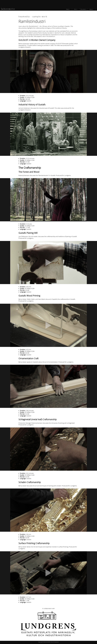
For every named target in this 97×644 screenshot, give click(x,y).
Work (75, 9)
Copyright (40, 642)
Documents (83, 9)
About (91, 9)
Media (67, 9)
